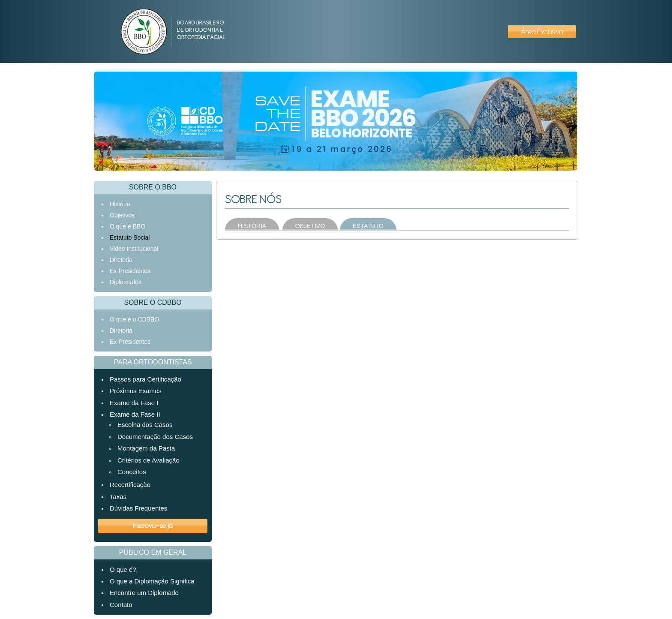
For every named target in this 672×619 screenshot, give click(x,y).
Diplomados (126, 282)
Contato (121, 605)
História (120, 204)
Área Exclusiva (542, 32)
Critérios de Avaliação (148, 460)
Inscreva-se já (153, 526)
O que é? (123, 569)
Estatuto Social (130, 237)
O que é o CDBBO (134, 319)
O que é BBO (127, 226)
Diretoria (121, 260)
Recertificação (130, 485)
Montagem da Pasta (146, 448)
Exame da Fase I (134, 403)
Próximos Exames (136, 391)
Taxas (118, 497)
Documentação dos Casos (155, 437)
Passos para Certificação (145, 379)
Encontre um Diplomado (144, 593)
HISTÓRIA (252, 226)
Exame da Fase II (135, 414)
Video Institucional (134, 249)
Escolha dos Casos (145, 425)
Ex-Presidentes (130, 271)
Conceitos (132, 472)
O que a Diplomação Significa (152, 581)
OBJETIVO (310, 226)
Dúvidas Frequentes (138, 508)
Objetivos (122, 215)
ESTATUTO (368, 226)
